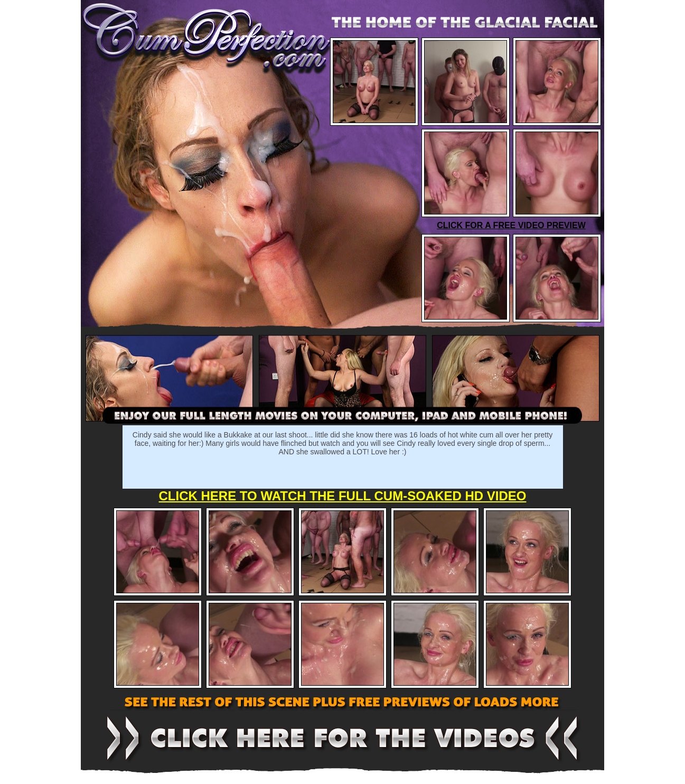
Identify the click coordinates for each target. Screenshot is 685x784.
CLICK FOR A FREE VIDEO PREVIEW (511, 225)
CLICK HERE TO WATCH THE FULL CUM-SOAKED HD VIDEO (343, 496)
